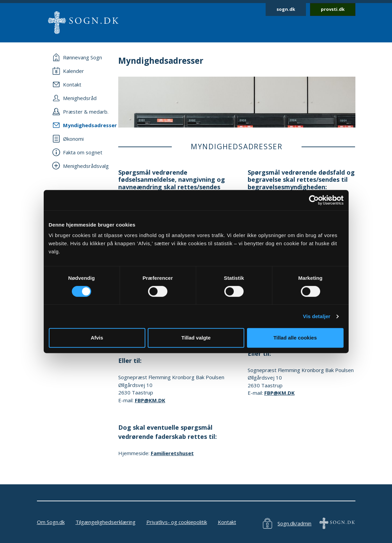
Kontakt (227, 522)
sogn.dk (286, 9)
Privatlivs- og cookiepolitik (177, 522)
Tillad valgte (196, 338)
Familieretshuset (172, 453)
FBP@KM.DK (150, 400)
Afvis (97, 338)
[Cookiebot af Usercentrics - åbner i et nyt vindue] (314, 200)
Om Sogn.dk (51, 522)
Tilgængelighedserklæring (106, 522)
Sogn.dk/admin (294, 523)
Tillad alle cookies (295, 338)
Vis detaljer (317, 316)
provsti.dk (333, 9)
